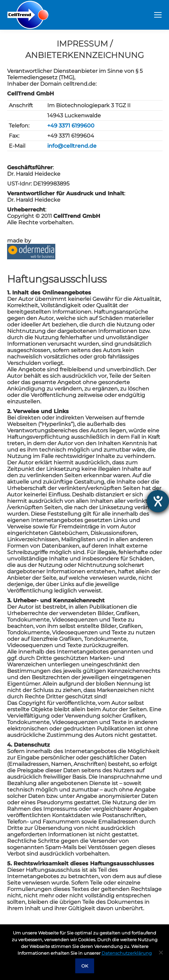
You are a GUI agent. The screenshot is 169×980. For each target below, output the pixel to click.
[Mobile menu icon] (158, 15)
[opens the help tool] (158, 501)
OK (85, 966)
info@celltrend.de (72, 146)
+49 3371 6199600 (71, 126)
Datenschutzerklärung (127, 953)
